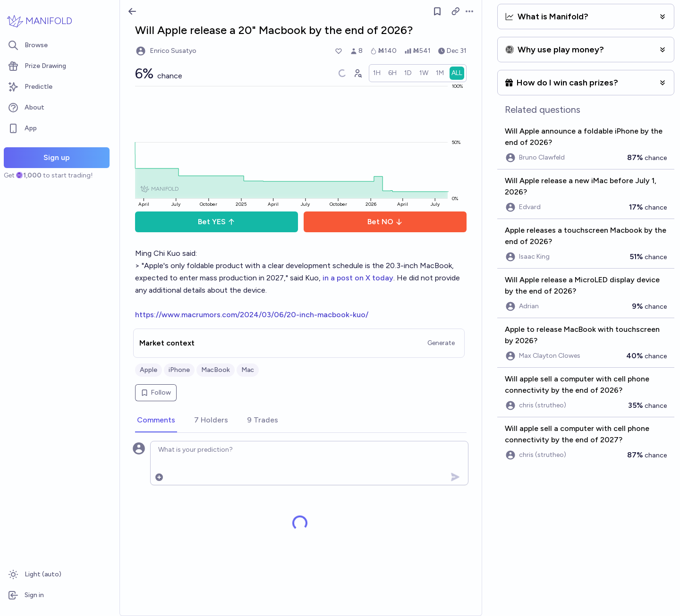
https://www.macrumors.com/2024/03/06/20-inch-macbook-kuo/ (252, 315)
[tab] (156, 421)
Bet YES (217, 222)
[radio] (377, 73)
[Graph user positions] (357, 73)
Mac (248, 370)
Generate (441, 343)
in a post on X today (358, 278)
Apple (149, 370)
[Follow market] (437, 11)
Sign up (57, 157)
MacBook (216, 370)
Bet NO (385, 222)
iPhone (179, 370)
